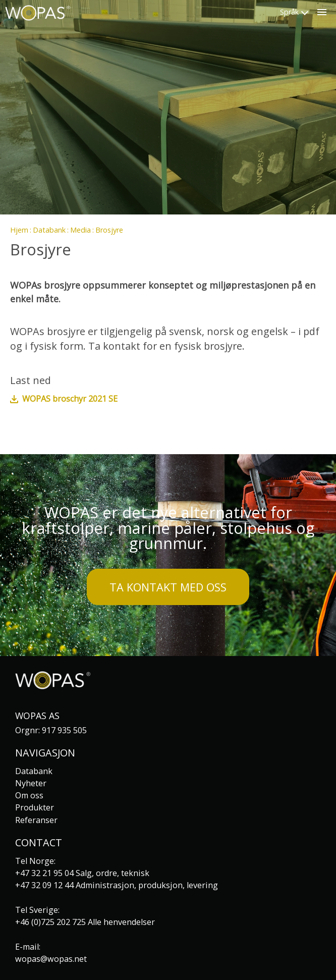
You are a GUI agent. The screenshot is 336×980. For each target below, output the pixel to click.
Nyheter (31, 783)
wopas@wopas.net (51, 959)
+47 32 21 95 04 (44, 873)
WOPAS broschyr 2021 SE (70, 399)
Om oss (29, 795)
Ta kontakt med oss (168, 587)
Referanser (36, 820)
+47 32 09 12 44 (44, 885)
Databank (49, 230)
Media (80, 230)
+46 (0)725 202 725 (50, 922)
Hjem (19, 230)
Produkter (35, 807)
